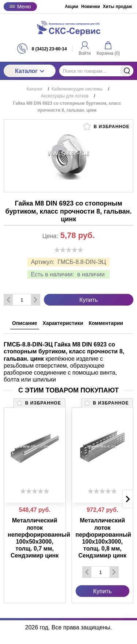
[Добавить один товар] (35, 300)
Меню (20, 7)
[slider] (69, 250)
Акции (71, 7)
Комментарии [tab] (106, 323)
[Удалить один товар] (8, 300)
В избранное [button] (106, 126)
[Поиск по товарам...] (96, 71)
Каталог (30, 71)
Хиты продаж (117, 7)
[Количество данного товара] (22, 300)
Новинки (90, 7)
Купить (89, 300)
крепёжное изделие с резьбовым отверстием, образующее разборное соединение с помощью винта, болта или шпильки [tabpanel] (64, 362)
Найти (127, 71)
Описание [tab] (25, 323)
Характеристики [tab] (63, 323)
